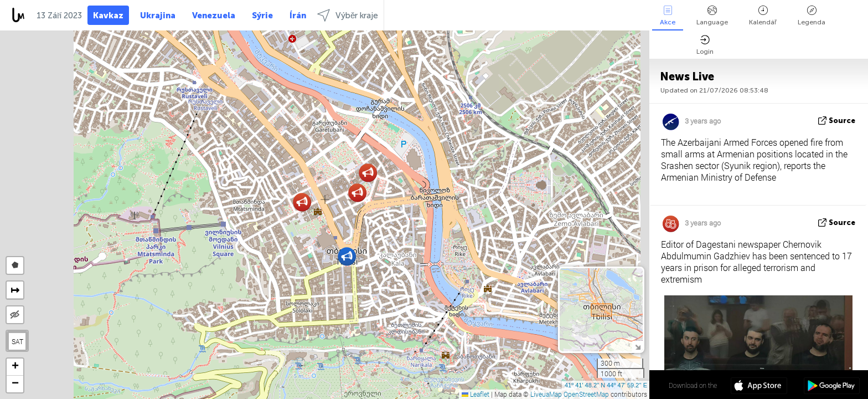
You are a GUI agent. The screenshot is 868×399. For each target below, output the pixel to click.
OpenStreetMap (586, 394)
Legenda (812, 16)
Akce (668, 16)
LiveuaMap (546, 394)
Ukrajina (158, 16)
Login (705, 45)
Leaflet (476, 394)
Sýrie (262, 16)
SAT (17, 341)
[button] (347, 256)
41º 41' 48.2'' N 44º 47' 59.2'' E (606, 385)
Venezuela (214, 16)
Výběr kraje (348, 15)
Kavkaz (108, 16)
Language (712, 16)
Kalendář (763, 16)
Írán (298, 16)
